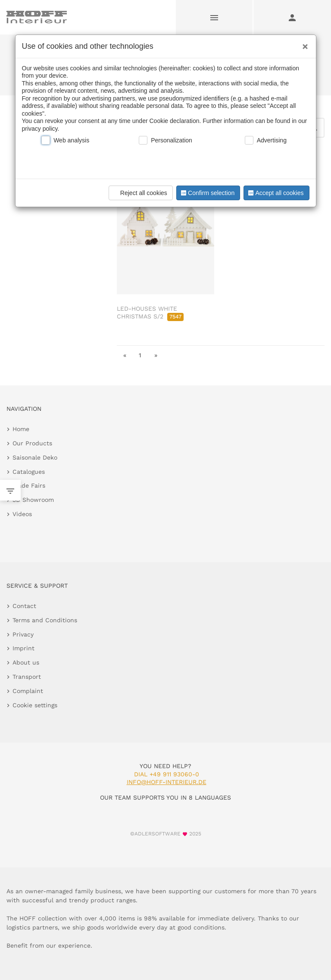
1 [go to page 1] (140, 355)
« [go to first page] (125, 355)
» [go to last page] (156, 355)
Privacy (23, 634)
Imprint (23, 648)
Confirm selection (207, 193)
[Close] (303, 44)
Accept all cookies (275, 193)
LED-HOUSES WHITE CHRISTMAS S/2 (150, 312)
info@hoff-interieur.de (167, 782)
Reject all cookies (139, 193)
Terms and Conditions (45, 620)
